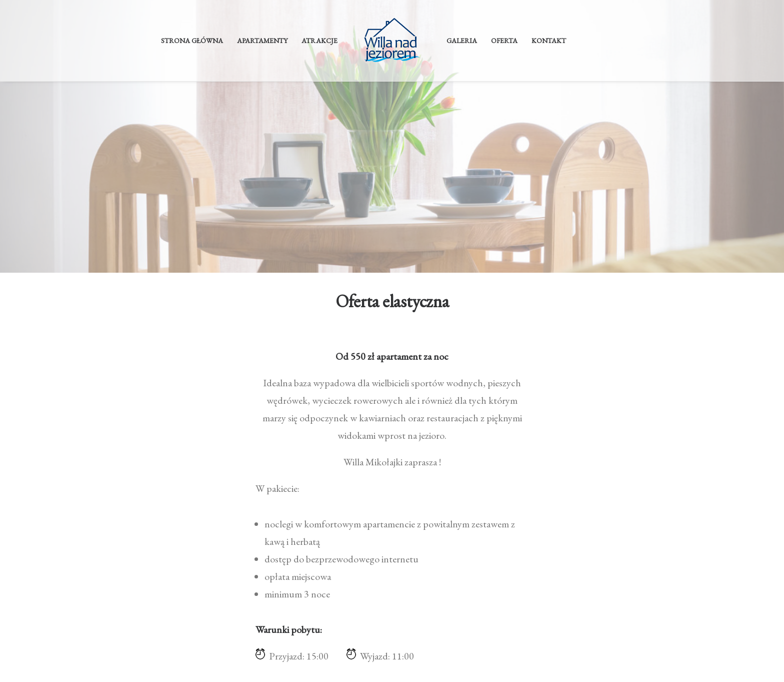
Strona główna (192, 41)
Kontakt (549, 41)
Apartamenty (262, 41)
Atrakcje (319, 41)
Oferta (504, 41)
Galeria (462, 41)
